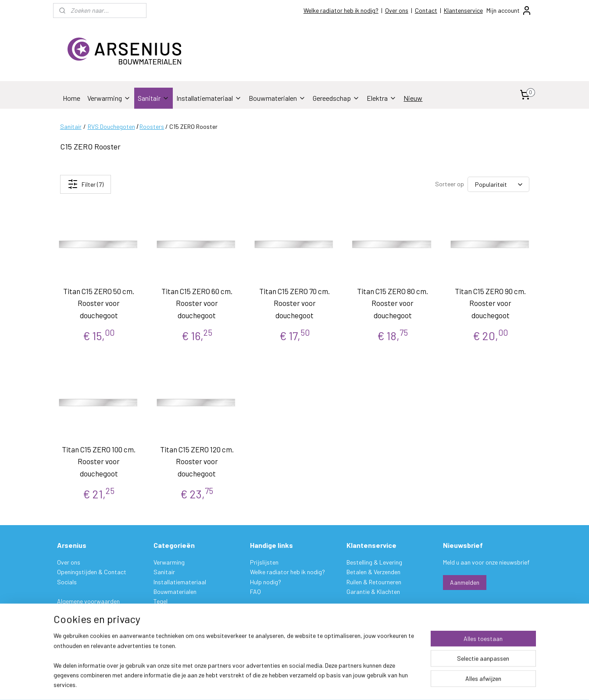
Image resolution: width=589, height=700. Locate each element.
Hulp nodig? (266, 582)
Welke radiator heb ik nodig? (341, 10)
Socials (67, 582)
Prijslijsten (264, 562)
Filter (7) (85, 184)
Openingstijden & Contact (92, 572)
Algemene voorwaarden (88, 601)
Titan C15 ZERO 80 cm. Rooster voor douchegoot (393, 303)
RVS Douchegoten (111, 126)
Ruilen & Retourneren (374, 582)
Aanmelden (465, 582)
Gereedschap (336, 98)
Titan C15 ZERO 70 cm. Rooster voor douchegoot (294, 303)
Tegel (161, 601)
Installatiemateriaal (209, 98)
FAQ (255, 592)
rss (348, 684)
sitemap (335, 684)
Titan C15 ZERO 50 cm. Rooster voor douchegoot (99, 303)
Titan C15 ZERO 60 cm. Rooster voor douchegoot (196, 303)
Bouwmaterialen (277, 98)
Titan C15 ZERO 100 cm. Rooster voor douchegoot (99, 461)
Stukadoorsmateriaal (182, 611)
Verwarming (109, 98)
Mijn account (509, 11)
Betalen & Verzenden (373, 572)
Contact (426, 10)
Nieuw (413, 98)
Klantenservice (463, 10)
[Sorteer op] (498, 184)
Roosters (152, 126)
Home (71, 98)
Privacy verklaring (81, 611)
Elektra (382, 98)
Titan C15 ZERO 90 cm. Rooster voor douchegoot (490, 303)
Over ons (397, 10)
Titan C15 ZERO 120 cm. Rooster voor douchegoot (196, 461)
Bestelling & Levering (374, 562)
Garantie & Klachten (373, 592)
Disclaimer (71, 621)
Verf (159, 621)
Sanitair (153, 98)
